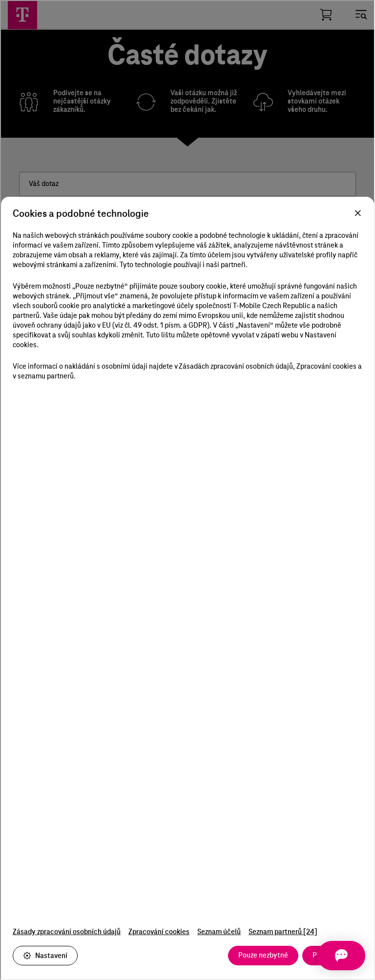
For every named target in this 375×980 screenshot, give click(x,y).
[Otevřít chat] (338, 956)
